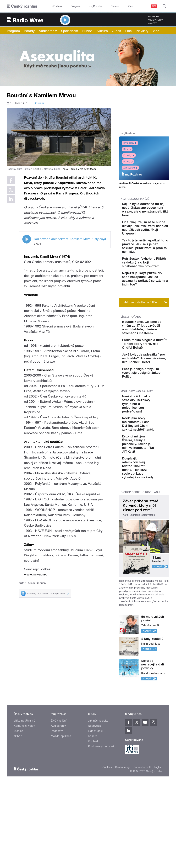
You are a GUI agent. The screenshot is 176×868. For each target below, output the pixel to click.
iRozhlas (56, 6)
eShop (18, 819)
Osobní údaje (123, 850)
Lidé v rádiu (95, 814)
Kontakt (93, 824)
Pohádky (129, 155)
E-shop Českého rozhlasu (140, 575)
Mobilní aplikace (61, 819)
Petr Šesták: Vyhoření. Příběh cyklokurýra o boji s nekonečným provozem (155, 289)
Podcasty (57, 814)
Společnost (70, 31)
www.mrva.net (35, 574)
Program (70, 6)
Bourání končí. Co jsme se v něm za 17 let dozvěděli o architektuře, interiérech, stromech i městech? (155, 371)
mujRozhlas (87, 6)
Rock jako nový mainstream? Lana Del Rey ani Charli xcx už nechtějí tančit (155, 498)
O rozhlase (119, 6)
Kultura (102, 31)
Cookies (107, 850)
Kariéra (92, 819)
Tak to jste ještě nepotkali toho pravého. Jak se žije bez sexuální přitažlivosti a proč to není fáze (155, 265)
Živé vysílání (130, 168)
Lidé (129, 31)
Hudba (87, 31)
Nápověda (95, 809)
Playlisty (142, 31)
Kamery (152, 23)
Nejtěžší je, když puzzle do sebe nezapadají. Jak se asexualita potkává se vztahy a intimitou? (155, 313)
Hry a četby (130, 143)
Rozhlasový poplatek (101, 830)
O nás (116, 31)
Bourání (39, 103)
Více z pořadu (131, 355)
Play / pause (27, 239)
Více (158, 31)
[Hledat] (164, 6)
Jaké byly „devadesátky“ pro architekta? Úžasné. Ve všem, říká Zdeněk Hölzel (155, 419)
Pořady (29, 31)
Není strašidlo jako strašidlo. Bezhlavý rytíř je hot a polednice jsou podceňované (155, 476)
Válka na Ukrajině (24, 804)
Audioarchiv (155, 20)
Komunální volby (24, 809)
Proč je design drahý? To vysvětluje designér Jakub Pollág (153, 441)
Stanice (103, 6)
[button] (105, 240)
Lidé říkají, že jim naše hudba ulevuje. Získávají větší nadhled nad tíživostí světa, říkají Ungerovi (154, 239)
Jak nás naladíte (98, 804)
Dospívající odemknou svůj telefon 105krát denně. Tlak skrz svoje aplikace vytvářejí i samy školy (154, 549)
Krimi (127, 149)
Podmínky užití (142, 850)
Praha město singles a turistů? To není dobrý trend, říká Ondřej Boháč (154, 397)
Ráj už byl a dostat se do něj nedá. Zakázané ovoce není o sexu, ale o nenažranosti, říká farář (155, 213)
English (158, 850)
